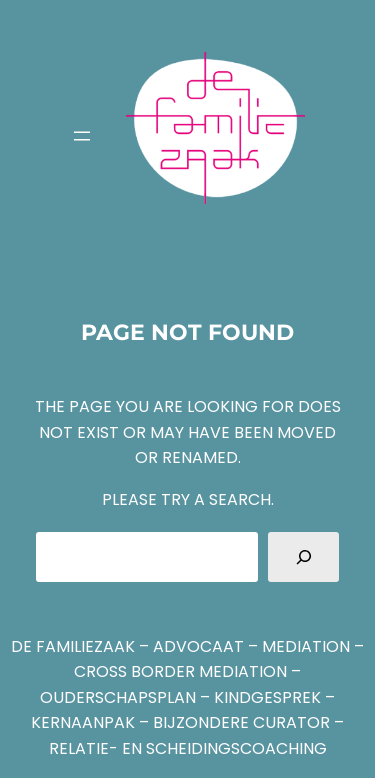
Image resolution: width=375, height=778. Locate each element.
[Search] (303, 556)
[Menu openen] (82, 136)
